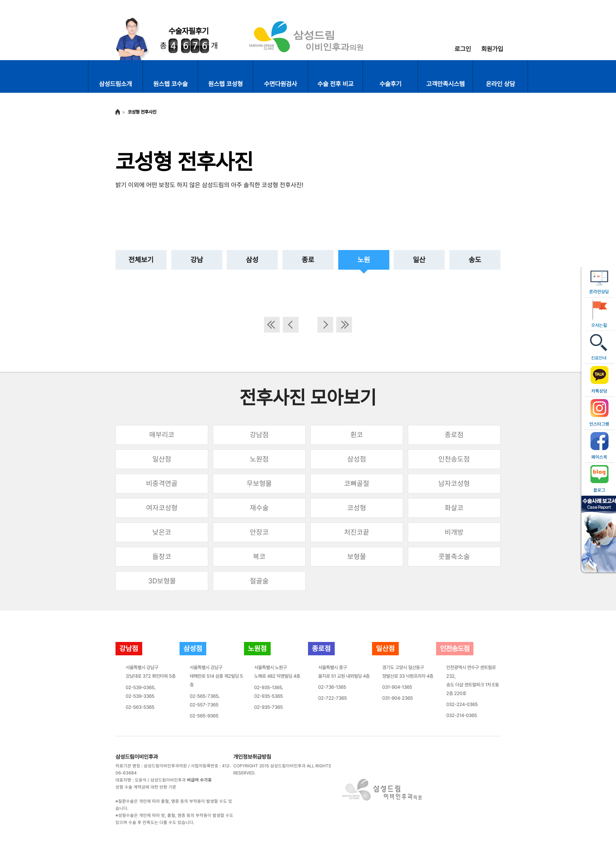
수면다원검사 (280, 84)
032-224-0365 (462, 704)
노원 (364, 260)
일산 (419, 260)
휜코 (357, 435)
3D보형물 (162, 581)
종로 (308, 260)
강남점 (259, 435)
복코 (259, 556)
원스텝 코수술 (170, 84)
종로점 (454, 435)
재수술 (259, 508)
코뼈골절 (357, 483)
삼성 (252, 260)
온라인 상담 (500, 84)
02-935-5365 (269, 696)
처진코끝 (357, 532)
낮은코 (162, 532)
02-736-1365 (332, 687)
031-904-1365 (397, 687)
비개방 (454, 532)
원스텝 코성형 (225, 84)
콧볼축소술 (454, 556)
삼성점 (357, 459)
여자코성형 (162, 508)
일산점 (162, 459)
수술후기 (390, 84)
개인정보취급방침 (252, 757)
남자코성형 (454, 483)
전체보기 (141, 260)
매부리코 (162, 435)
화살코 (454, 508)
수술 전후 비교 (335, 84)
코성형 (357, 508)
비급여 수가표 (199, 780)
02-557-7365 (204, 705)
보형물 (357, 556)
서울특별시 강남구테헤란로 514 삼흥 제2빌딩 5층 (216, 676)
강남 (197, 260)
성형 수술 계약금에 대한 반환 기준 (146, 787)
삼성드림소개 (115, 84)
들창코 (162, 556)
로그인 (463, 49)
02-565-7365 (204, 696)
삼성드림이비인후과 (137, 757)
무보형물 (259, 483)
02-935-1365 (268, 688)
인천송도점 (454, 459)
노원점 (259, 459)
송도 (475, 260)
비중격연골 (162, 483)
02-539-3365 (140, 696)
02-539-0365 (140, 688)
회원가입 (492, 49)
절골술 (259, 581)
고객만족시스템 (445, 84)
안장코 (259, 532)
